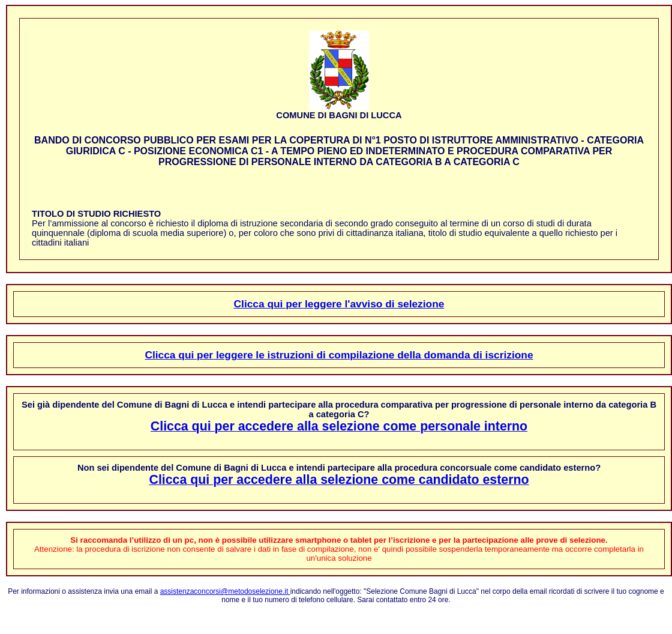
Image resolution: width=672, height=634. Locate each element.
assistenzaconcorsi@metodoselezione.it (225, 591)
